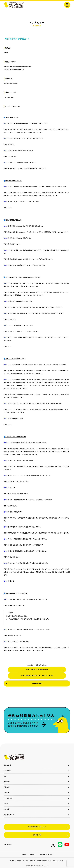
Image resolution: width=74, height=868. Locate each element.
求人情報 (26, 861)
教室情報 (7, 809)
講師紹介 (7, 782)
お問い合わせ (37, 835)
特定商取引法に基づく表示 (47, 855)
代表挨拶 (19, 861)
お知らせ (7, 793)
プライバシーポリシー (59, 861)
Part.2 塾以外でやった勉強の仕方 (37, 670)
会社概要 (12, 861)
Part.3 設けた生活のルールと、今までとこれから (37, 676)
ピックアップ (8, 798)
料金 (5, 776)
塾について (7, 765)
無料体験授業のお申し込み (37, 827)
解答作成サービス (10, 815)
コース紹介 (7, 771)
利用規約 (32, 861)
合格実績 (7, 787)
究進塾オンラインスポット (28, 855)
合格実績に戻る (37, 683)
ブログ (6, 804)
